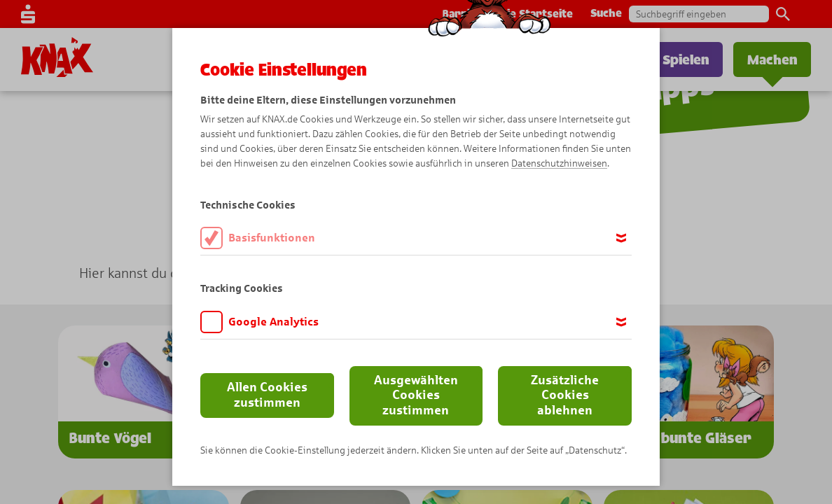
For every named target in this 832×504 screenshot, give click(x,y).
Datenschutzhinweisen (559, 163)
